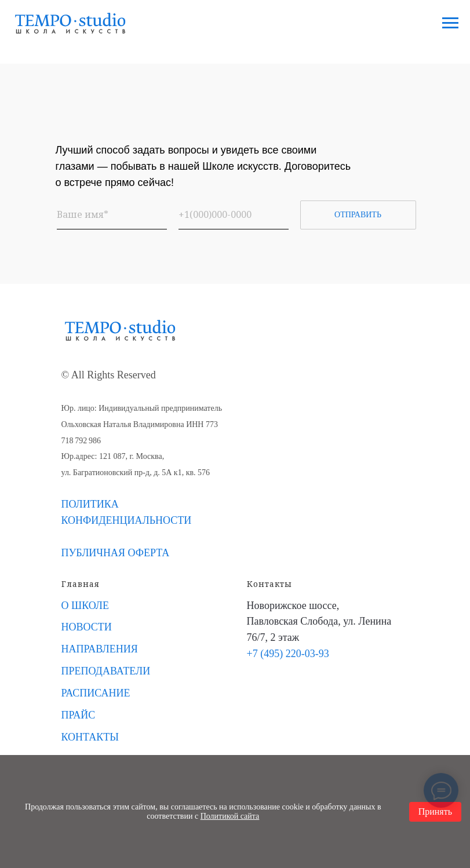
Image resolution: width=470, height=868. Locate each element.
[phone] (234, 215)
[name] (112, 215)
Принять (435, 812)
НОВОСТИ (87, 627)
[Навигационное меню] (450, 23)
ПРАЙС (79, 715)
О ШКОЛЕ (85, 606)
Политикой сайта (230, 816)
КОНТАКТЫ (90, 737)
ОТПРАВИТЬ (358, 215)
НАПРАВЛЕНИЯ (100, 649)
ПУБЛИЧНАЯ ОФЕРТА (116, 553)
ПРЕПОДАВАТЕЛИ (106, 671)
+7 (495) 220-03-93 (288, 654)
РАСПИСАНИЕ (96, 693)
